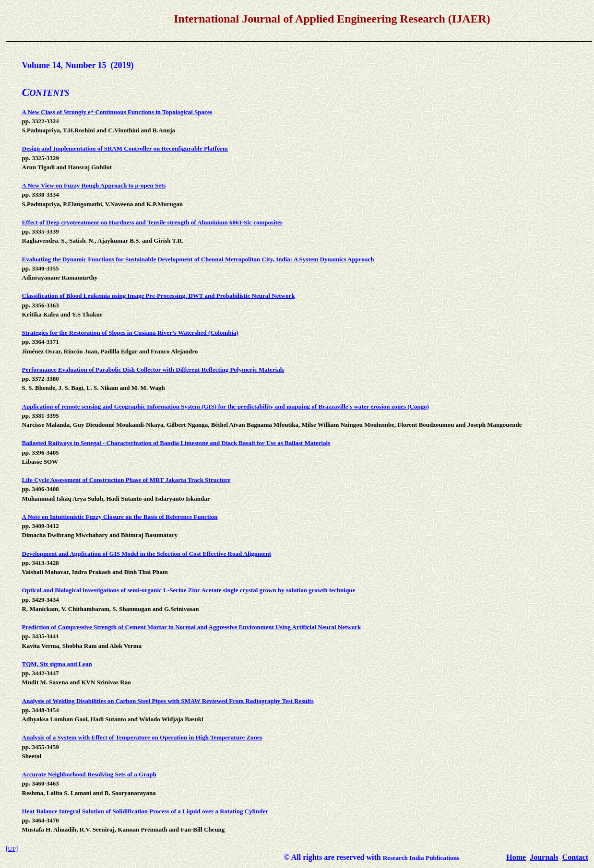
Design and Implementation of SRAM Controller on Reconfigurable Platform (125, 148)
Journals (544, 857)
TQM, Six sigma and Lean (57, 664)
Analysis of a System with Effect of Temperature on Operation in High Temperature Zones (142, 737)
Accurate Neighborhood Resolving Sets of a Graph (89, 774)
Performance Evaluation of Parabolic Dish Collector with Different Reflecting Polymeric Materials (153, 369)
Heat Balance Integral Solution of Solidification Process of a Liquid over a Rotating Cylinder (145, 811)
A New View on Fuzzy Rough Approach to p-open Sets (94, 185)
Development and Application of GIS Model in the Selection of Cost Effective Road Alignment (147, 554)
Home (516, 857)
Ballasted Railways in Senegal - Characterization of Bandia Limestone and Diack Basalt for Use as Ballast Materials (176, 443)
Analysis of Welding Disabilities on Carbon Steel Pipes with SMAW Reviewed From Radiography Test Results (168, 701)
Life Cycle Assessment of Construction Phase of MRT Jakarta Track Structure (126, 480)
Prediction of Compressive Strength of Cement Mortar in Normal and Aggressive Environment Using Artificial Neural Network (192, 627)
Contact (575, 857)
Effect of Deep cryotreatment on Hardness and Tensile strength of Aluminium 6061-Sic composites (152, 222)
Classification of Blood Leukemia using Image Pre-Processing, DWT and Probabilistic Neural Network (159, 296)
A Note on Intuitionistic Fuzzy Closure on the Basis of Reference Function (120, 517)
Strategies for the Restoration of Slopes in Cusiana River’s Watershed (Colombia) (130, 333)
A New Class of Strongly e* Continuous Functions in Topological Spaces (117, 112)
